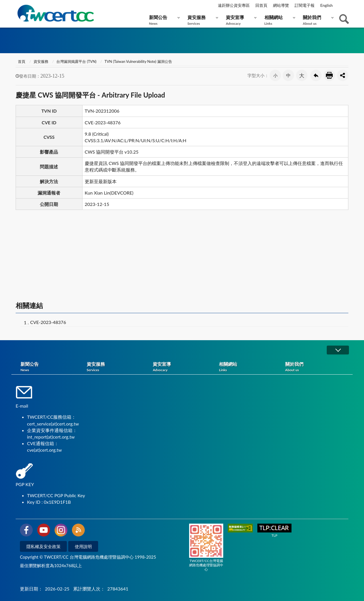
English (326, 5)
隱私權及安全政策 (44, 546)
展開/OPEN (338, 350)
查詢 (344, 19)
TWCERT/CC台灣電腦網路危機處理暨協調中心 (206, 548)
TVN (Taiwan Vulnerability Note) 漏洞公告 (138, 61)
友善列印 (329, 75)
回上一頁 (316, 75)
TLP (274, 531)
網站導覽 (281, 5)
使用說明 (83, 546)
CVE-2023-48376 (48, 322)
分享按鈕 (343, 75)
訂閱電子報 (305, 5)
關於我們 (317, 20)
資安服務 (201, 20)
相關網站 (279, 20)
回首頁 (261, 5)
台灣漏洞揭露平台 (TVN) (76, 61)
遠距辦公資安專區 (234, 5)
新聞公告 (163, 20)
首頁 (21, 61)
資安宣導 (240, 20)
